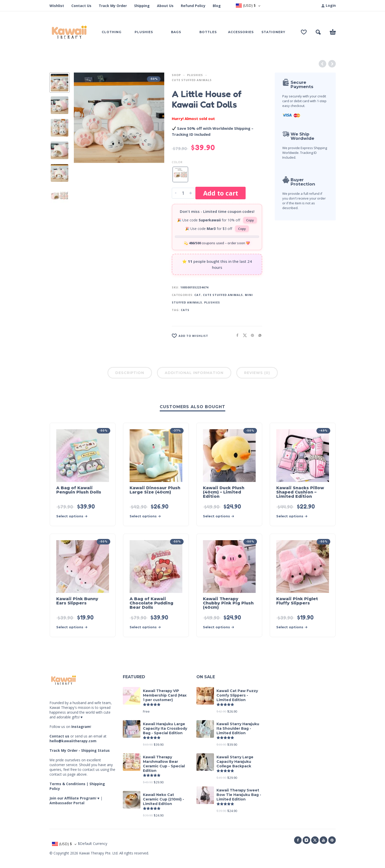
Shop (176, 75)
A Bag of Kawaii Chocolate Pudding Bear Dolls (151, 603)
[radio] (180, 174)
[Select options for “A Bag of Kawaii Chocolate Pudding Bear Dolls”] (147, 627)
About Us (165, 6)
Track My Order (113, 6)
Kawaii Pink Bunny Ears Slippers (77, 601)
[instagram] (306, 840)
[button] (318, 32)
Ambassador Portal (67, 803)
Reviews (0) (257, 373)
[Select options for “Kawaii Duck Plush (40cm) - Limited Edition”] (220, 516)
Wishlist (57, 6)
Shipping (142, 6)
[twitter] (315, 840)
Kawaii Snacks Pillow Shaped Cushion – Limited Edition (300, 492)
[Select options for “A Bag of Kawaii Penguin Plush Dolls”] (74, 516)
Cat (198, 295)
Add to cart (221, 193)
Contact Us (81, 6)
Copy (250, 220)
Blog (217, 6)
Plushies (195, 75)
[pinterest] (332, 840)
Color (177, 162)
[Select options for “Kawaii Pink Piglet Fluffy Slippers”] (294, 627)
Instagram (81, 727)
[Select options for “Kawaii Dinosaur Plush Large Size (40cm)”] (147, 516)
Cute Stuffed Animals (192, 80)
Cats (185, 310)
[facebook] (298, 840)
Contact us (59, 736)
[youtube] (323, 840)
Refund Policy (193, 6)
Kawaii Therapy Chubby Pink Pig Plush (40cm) (228, 603)
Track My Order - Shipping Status (80, 750)
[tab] (130, 374)
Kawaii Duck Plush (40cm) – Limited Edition (224, 492)
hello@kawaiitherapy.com (73, 741)
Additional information (194, 373)
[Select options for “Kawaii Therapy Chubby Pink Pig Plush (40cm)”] (220, 627)
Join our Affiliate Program (73, 798)
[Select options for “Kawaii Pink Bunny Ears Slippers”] (74, 627)
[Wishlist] (304, 32)
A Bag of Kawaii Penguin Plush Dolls (79, 490)
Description (130, 373)
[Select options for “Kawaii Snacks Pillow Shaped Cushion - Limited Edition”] (294, 516)
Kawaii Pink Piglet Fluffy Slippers (297, 601)
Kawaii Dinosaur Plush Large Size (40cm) (155, 490)
